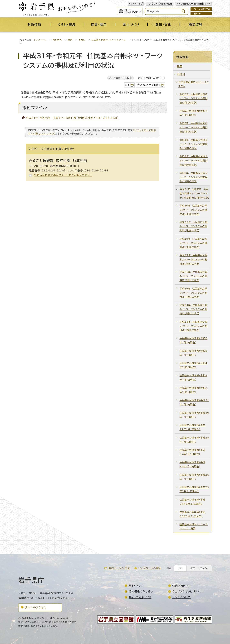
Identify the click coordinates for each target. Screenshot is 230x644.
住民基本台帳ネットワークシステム (109, 40)
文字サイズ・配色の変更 (161, 4)
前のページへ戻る (119, 568)
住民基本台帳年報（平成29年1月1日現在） (192, 427)
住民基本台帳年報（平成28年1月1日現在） (194, 440)
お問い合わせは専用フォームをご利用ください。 (63, 175)
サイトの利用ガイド (140, 598)
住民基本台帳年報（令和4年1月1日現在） (193, 365)
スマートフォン (199, 568)
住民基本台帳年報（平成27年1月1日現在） (192, 452)
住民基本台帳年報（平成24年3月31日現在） (192, 502)
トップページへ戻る (150, 568)
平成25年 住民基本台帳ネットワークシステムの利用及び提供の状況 (193, 293)
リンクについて (181, 598)
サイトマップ (137, 4)
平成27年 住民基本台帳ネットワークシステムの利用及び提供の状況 (193, 260)
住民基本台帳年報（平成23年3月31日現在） (192, 514)
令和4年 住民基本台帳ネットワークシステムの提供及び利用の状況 (194, 144)
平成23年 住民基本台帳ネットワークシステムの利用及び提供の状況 (193, 326)
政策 (70, 40)
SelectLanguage (131, 11)
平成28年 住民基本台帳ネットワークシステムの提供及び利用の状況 (193, 243)
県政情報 (57, 40)
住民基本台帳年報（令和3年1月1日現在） (193, 378)
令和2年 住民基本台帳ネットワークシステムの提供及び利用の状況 (194, 177)
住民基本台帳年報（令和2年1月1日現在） (193, 390)
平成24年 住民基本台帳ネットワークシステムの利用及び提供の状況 (193, 309)
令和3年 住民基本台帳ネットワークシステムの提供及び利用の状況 (194, 161)
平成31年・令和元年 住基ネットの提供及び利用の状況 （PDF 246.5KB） (72, 118)
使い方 (197, 14)
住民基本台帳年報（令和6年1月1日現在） (193, 341)
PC (180, 568)
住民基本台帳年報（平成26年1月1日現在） (192, 465)
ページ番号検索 (202, 9)
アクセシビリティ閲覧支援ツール (195, 4)
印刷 (127, 85)
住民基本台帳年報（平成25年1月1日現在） (194, 477)
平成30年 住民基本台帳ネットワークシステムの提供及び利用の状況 (193, 210)
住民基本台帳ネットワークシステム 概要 (194, 527)
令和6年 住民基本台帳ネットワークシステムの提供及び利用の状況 (194, 99)
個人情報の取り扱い (141, 592)
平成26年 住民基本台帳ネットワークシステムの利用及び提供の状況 (193, 276)
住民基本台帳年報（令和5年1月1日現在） (193, 353)
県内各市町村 (181, 586)
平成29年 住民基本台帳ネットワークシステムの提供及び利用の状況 (193, 227)
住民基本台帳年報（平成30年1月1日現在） (194, 415)
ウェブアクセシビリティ (186, 592)
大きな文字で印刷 (149, 85)
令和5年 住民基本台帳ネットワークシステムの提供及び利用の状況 (193, 128)
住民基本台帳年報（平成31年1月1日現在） (194, 403)
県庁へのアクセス (36, 608)
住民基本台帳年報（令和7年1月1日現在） (193, 113)
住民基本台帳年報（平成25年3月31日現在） (194, 489)
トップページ (40, 40)
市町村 (82, 40)
